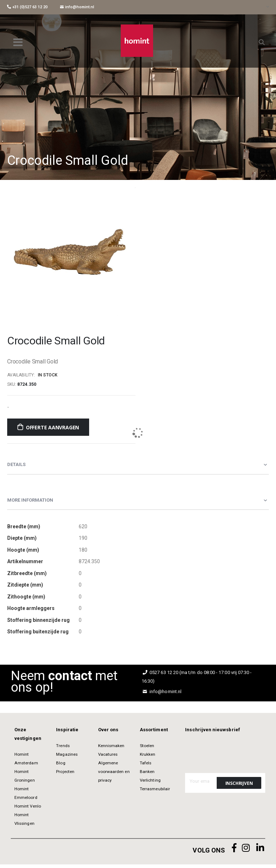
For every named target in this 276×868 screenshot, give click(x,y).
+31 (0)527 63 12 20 (27, 7)
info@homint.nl (77, 7)
